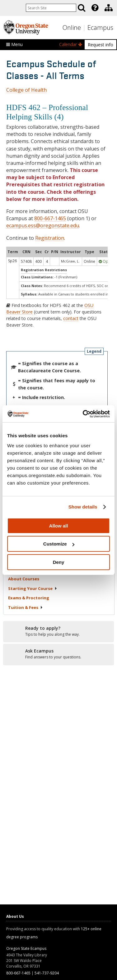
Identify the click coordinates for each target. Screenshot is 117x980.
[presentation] (94, 8)
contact (71, 318)
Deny (59, 562)
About (24, 579)
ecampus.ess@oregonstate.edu (43, 225)
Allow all (59, 526)
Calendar (71, 44)
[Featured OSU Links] (95, 8)
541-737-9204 (47, 973)
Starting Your (33, 588)
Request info (101, 45)
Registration (50, 238)
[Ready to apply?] (58, 631)
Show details (83, 507)
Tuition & (26, 607)
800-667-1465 (50, 218)
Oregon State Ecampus (26, 948)
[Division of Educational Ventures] (109, 8)
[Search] (82, 8)
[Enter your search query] (51, 8)
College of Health (26, 90)
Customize (59, 544)
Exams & (29, 598)
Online (72, 28)
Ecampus (100, 28)
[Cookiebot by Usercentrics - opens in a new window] (83, 414)
